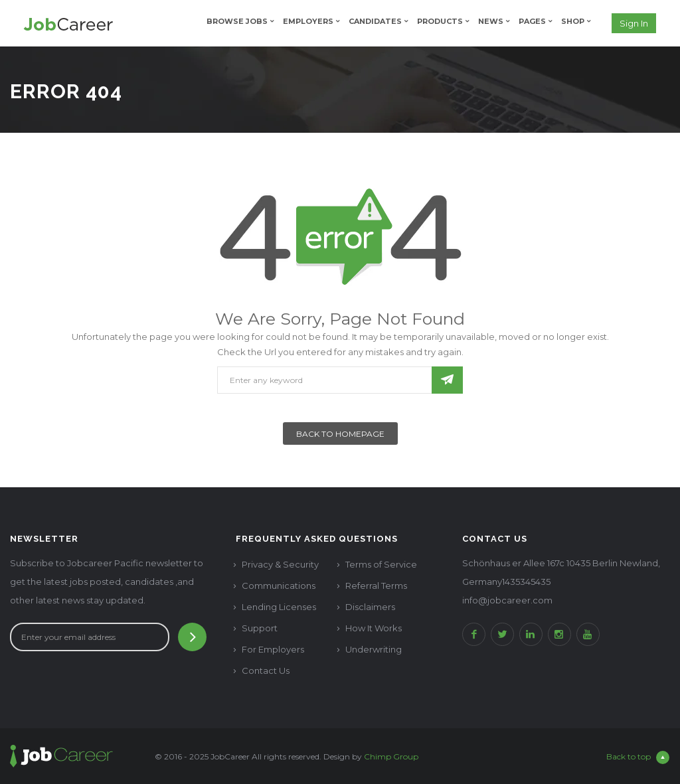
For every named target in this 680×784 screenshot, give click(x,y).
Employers (308, 21)
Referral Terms (376, 586)
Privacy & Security (280, 564)
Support (260, 628)
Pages (532, 21)
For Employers (273, 649)
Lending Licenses (279, 607)
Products (440, 21)
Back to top (638, 757)
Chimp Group (391, 756)
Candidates (375, 21)
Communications (279, 586)
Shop (573, 21)
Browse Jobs (237, 21)
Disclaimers (370, 607)
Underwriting (374, 649)
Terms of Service (381, 564)
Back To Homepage (340, 434)
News (491, 21)
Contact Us (266, 670)
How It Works (374, 628)
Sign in (634, 23)
